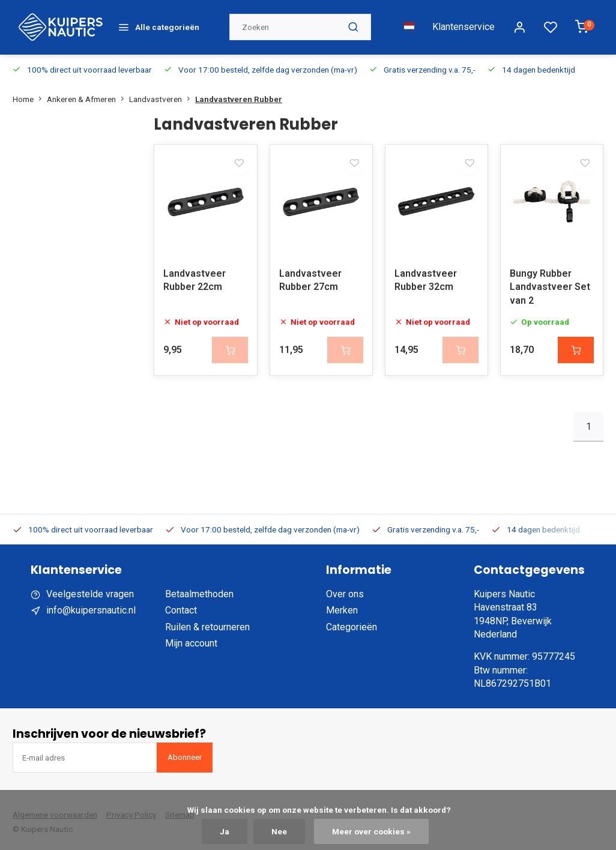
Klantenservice (464, 22)
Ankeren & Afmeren (88, 89)
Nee (279, 831)
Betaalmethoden (199, 591)
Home (30, 89)
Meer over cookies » (371, 831)
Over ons (345, 591)
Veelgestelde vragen (90, 591)
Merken (342, 607)
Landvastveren (162, 89)
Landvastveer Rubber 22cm (195, 277)
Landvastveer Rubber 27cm (310, 277)
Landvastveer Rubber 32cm (426, 277)
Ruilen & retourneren (207, 624)
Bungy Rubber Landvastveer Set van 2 (550, 284)
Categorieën (352, 624)
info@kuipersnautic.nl (91, 607)
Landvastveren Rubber (239, 89)
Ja (225, 831)
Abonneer (185, 754)
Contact (181, 607)
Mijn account (191, 640)
